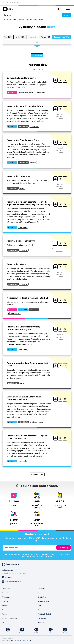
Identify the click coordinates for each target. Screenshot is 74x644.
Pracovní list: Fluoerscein (19, 176)
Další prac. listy (37, 474)
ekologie (22, 20)
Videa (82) (20, 37)
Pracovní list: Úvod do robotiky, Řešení (25, 106)
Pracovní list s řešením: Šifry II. (21, 241)
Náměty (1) (45, 37)
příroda (15, 20)
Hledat (66, 15)
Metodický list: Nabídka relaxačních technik (28, 298)
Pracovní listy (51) (62, 37)
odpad (41, 20)
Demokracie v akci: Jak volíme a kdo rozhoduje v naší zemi (24, 398)
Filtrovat (39, 55)
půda (35, 20)
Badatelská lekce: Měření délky (22, 78)
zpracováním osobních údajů (42, 556)
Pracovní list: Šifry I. (16, 264)
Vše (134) (8, 37)
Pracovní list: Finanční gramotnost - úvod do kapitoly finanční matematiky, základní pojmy (29, 203)
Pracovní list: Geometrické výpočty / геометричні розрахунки (24, 328)
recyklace (29, 20)
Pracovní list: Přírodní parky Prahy (23, 140)
